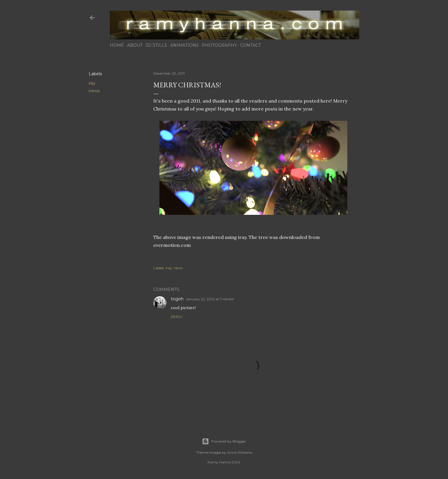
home (117, 45)
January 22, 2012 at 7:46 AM (210, 299)
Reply (177, 317)
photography (219, 45)
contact (250, 45)
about (135, 45)
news (94, 91)
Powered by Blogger (224, 441)
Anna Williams (240, 452)
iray (92, 83)
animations (185, 45)
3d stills (156, 45)
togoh (177, 299)
